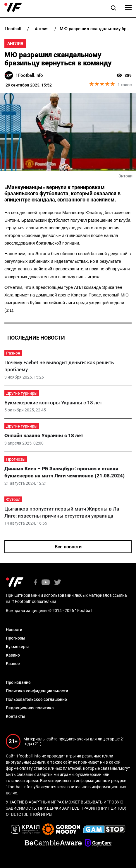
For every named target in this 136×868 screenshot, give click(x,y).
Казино (13, 655)
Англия (15, 43)
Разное (13, 353)
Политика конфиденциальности (37, 691)
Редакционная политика (30, 708)
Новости (14, 630)
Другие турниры (22, 393)
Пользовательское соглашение (36, 699)
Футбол (13, 499)
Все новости (68, 547)
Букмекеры (17, 647)
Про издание (18, 682)
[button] (113, 9)
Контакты (16, 716)
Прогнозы (16, 459)
